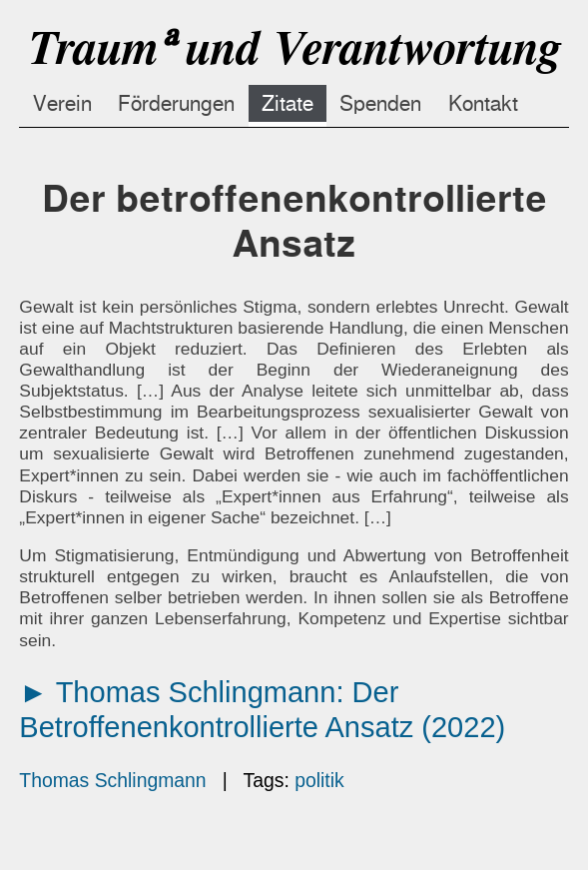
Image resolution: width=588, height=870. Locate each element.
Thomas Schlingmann (112, 780)
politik (319, 780)
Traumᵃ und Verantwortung (294, 47)
